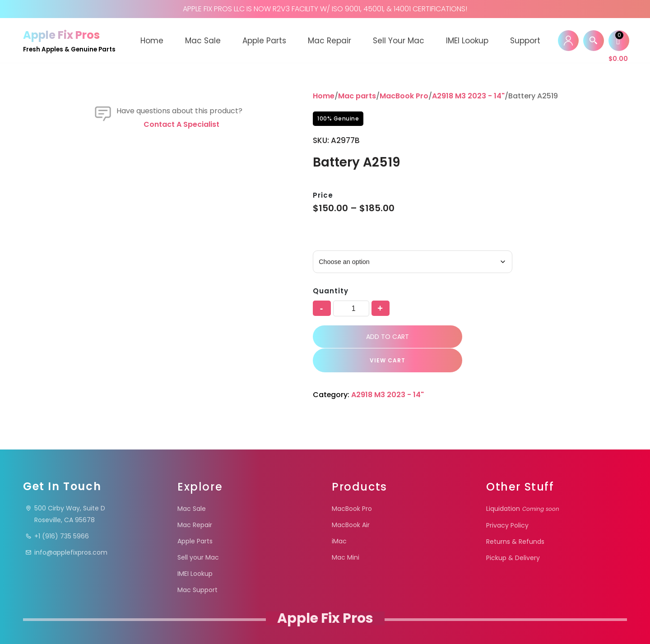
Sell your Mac (399, 41)
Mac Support (197, 567)
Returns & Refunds (515, 519)
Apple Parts (264, 41)
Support (525, 41)
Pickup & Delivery (513, 535)
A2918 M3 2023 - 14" (468, 96)
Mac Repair (330, 41)
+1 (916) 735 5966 (57, 513)
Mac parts (357, 96)
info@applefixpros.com (66, 529)
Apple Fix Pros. (324, 623)
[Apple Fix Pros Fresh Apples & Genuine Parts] (69, 40)
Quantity (330, 291)
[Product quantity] (351, 308)
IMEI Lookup (467, 41)
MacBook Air (351, 502)
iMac (339, 518)
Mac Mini (346, 534)
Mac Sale (203, 41)
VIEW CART (530, 337)
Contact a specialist (181, 180)
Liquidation (523, 486)
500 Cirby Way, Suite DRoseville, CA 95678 (65, 491)
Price (323, 195)
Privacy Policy (507, 502)
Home (152, 41)
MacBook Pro (404, 96)
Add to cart (384, 338)
